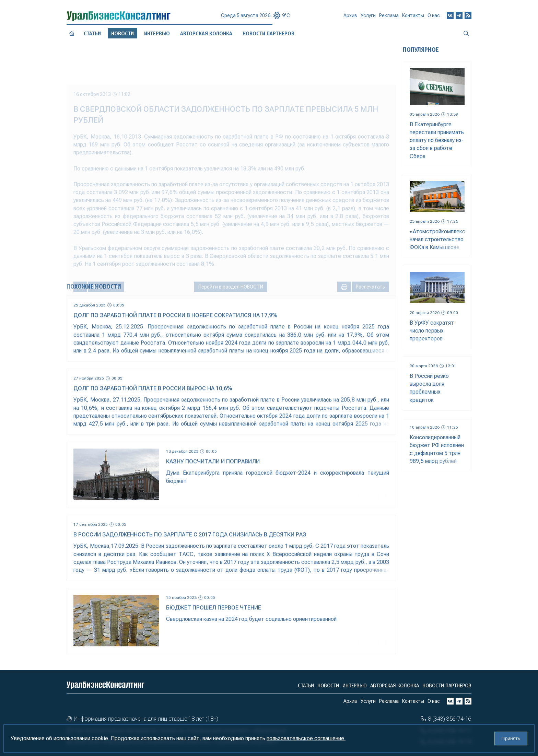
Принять (511, 738)
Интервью (157, 33)
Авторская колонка (206, 33)
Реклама (389, 18)
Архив (350, 18)
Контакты (413, 18)
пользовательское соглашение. (306, 738)
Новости (328, 685)
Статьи (92, 33)
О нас (434, 17)
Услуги (368, 19)
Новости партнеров (447, 685)
